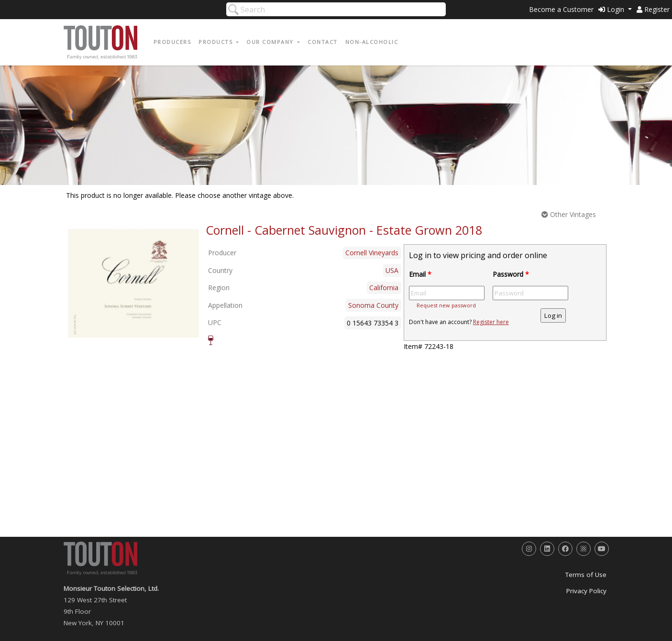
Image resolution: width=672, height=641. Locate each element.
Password (511, 274)
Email (420, 274)
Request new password (446, 305)
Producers (172, 42)
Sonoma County (373, 305)
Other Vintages (569, 214)
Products (217, 42)
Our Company (271, 42)
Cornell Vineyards (372, 253)
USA (392, 270)
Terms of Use (586, 575)
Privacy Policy (586, 591)
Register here (491, 322)
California (384, 288)
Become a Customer (561, 9)
